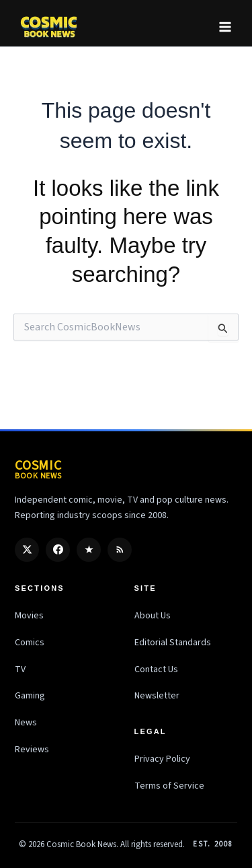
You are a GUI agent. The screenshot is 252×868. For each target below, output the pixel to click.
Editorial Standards (173, 643)
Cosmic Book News (81, 844)
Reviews (32, 750)
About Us (153, 616)
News (26, 723)
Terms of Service (169, 786)
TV (20, 670)
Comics (30, 643)
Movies (29, 616)
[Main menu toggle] (225, 27)
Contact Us (156, 670)
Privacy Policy (162, 759)
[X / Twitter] (27, 550)
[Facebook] (58, 550)
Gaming (30, 696)
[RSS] (120, 550)
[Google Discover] (89, 550)
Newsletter (157, 696)
